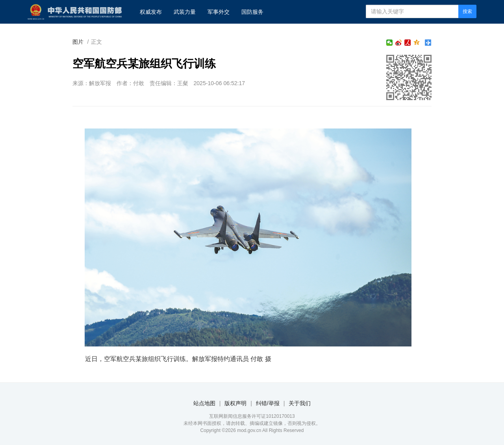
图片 (78, 42)
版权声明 (235, 403)
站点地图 (204, 403)
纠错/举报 (268, 403)
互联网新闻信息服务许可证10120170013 (252, 416)
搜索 (467, 11)
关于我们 (300, 403)
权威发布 (151, 12)
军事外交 (219, 12)
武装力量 (185, 12)
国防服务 (252, 12)
